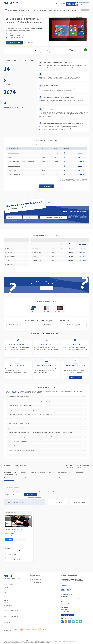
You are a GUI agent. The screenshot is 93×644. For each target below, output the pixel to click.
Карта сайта (7, 622)
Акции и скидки (57, 10)
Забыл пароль (35, 248)
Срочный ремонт (23, 10)
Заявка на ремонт (66, 10)
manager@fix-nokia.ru (67, 594)
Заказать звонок (47, 288)
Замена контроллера (14, 153)
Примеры (6, 590)
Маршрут (9, 539)
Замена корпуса (13, 170)
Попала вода (34, 256)
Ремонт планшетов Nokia (36, 579)
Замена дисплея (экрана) (15, 175)
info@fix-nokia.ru (65, 590)
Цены (30, 10)
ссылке (11, 618)
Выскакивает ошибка (36, 260)
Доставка (44, 10)
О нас (34, 10)
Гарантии (50, 10)
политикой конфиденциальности (25, 220)
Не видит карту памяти (37, 252)
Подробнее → (83, 244)
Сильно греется (35, 244)
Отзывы (39, 10)
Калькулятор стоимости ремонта (12, 610)
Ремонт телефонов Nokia (36, 582)
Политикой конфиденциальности (35, 497)
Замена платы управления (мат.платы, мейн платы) (22, 162)
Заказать (81, 153)
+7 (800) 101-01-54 (60, 3)
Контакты (74, 10)
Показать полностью (9, 480)
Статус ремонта (85, 10)
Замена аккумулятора (14, 166)
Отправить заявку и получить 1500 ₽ (50, 217)
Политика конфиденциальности (47, 635)
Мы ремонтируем (11, 10)
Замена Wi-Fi (12, 157)
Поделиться (62, 622)
